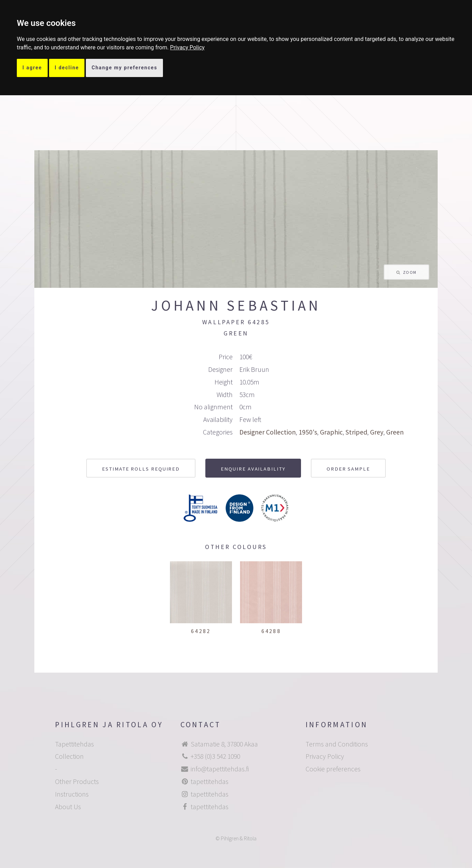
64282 (201, 631)
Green (395, 432)
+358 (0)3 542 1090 (215, 756)
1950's (308, 432)
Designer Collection (268, 432)
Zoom (410, 272)
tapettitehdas (210, 782)
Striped (356, 432)
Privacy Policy (187, 47)
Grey (377, 432)
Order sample (348, 469)
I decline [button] (67, 68)
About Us (68, 807)
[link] (187, 47)
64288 (271, 631)
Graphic (331, 432)
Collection (69, 756)
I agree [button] (32, 68)
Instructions (72, 794)
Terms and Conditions (337, 744)
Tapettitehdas (74, 744)
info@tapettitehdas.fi (220, 769)
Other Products (77, 782)
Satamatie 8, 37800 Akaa (224, 744)
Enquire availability (253, 469)
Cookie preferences (333, 769)
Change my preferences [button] (124, 68)
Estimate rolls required (141, 469)
